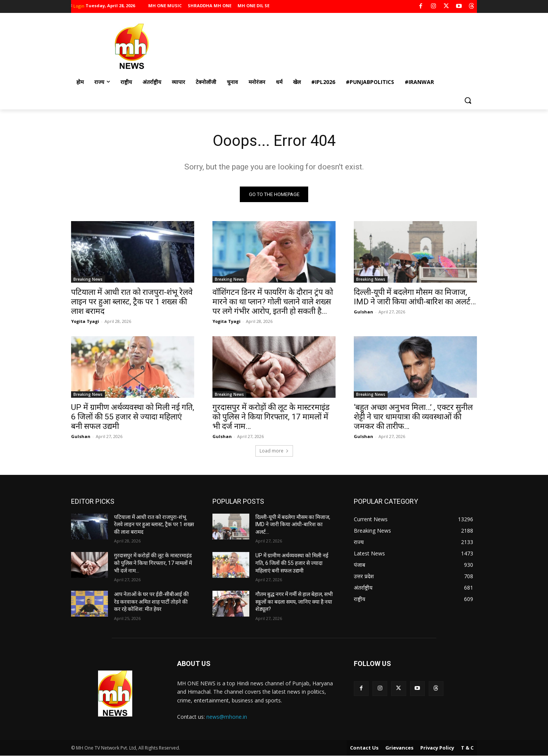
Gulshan (363, 312)
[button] (468, 100)
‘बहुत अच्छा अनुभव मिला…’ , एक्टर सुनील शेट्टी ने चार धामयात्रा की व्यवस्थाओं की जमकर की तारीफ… (413, 417)
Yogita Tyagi (85, 321)
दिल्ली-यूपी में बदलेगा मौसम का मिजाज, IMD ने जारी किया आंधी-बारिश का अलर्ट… (415, 297)
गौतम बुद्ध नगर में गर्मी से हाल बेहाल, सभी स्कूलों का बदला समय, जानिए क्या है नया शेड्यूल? (294, 602)
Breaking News (88, 279)
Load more (274, 451)
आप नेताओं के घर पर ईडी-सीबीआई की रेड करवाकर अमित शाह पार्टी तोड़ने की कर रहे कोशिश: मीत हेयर (151, 602)
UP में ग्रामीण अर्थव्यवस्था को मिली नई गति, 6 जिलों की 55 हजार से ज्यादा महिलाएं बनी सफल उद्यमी (133, 417)
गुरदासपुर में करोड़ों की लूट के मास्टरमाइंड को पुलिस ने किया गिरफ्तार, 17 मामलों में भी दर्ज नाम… (271, 417)
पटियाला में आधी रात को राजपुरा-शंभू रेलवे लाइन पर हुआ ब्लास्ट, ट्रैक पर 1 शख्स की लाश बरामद (132, 302)
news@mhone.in (227, 717)
